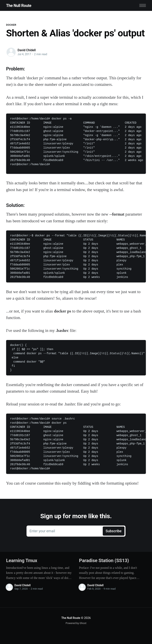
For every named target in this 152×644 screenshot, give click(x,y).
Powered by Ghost (76, 623)
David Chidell (27, 50)
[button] (143, 5)
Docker (11, 25)
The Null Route (19, 6)
